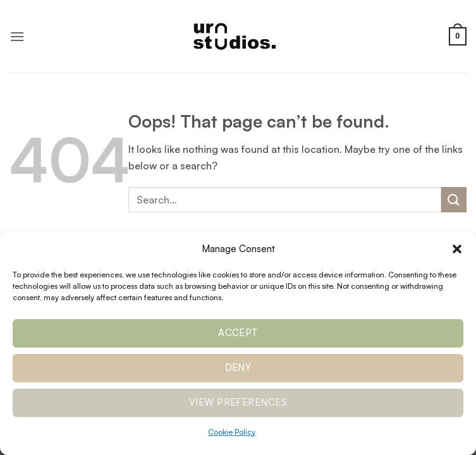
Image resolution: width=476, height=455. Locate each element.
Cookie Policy (232, 432)
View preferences (238, 402)
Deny (238, 367)
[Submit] (454, 199)
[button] (457, 249)
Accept (238, 333)
